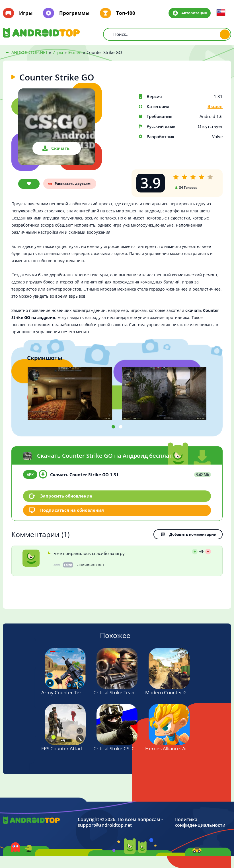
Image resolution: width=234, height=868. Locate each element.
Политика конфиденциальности (200, 822)
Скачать (60, 148)
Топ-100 (126, 13)
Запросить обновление (66, 496)
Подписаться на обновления (72, 510)
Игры (26, 13)
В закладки (29, 184)
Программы (74, 13)
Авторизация (194, 13)
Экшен (215, 106)
